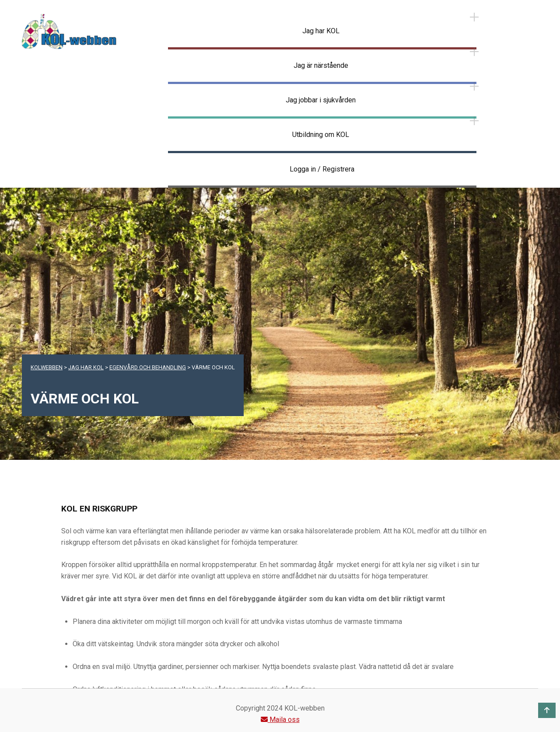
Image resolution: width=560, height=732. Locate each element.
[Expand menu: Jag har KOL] (474, 17)
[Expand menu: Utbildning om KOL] (474, 121)
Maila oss (280, 720)
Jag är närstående (321, 65)
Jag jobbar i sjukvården (321, 100)
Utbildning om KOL (321, 135)
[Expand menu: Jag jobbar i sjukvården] (474, 86)
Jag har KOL (321, 31)
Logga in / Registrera (322, 169)
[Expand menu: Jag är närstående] (474, 52)
